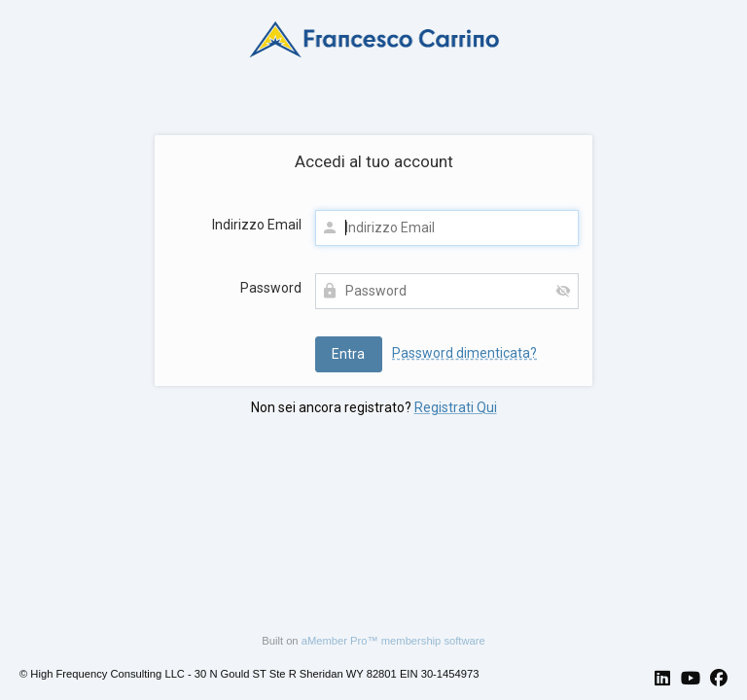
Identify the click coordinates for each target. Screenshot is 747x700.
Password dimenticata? (464, 353)
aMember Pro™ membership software (393, 641)
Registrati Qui (456, 407)
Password (271, 288)
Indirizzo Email (257, 225)
